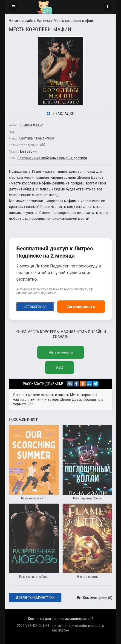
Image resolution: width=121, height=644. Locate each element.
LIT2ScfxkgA (35, 306)
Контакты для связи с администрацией (61, 619)
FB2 (59, 367)
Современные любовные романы (45, 158)
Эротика (43, 21)
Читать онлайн (21, 21)
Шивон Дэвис (32, 125)
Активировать (81, 307)
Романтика (45, 138)
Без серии (28, 151)
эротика (80, 158)
